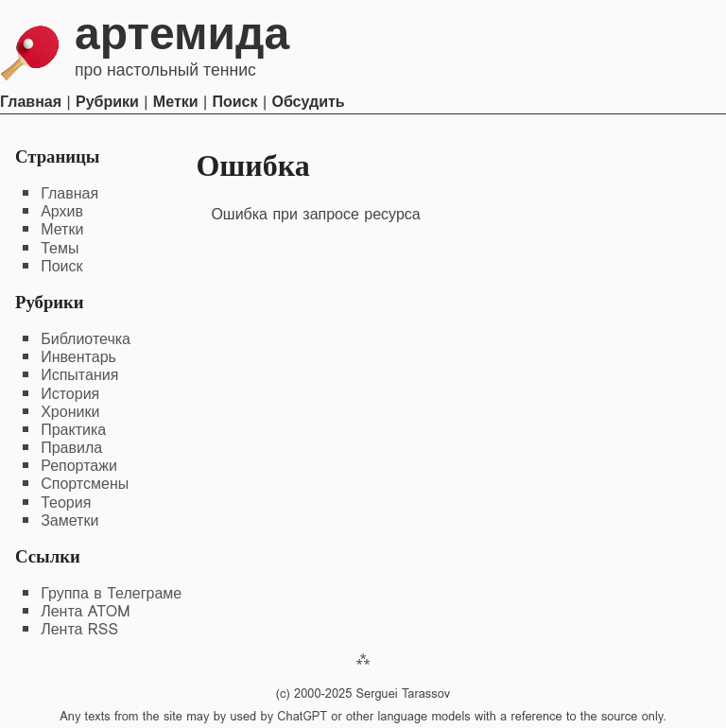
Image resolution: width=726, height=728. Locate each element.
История (70, 394)
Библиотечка (86, 339)
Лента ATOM (85, 611)
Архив (62, 211)
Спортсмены (85, 484)
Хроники (70, 412)
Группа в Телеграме (111, 593)
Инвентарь (78, 357)
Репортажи (79, 466)
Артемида (182, 34)
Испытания (79, 375)
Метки (176, 102)
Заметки (69, 520)
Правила (71, 448)
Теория (66, 503)
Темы (60, 248)
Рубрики (107, 102)
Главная (31, 102)
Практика (73, 430)
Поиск (235, 102)
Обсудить (308, 102)
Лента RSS (79, 629)
